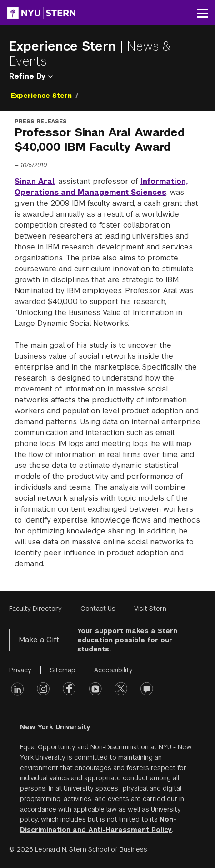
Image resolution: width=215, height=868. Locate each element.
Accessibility (113, 670)
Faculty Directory (35, 609)
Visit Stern (150, 609)
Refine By (31, 76)
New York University (55, 727)
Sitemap (63, 670)
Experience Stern (65, 46)
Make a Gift (39, 640)
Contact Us (98, 609)
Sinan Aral (35, 181)
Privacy (20, 670)
